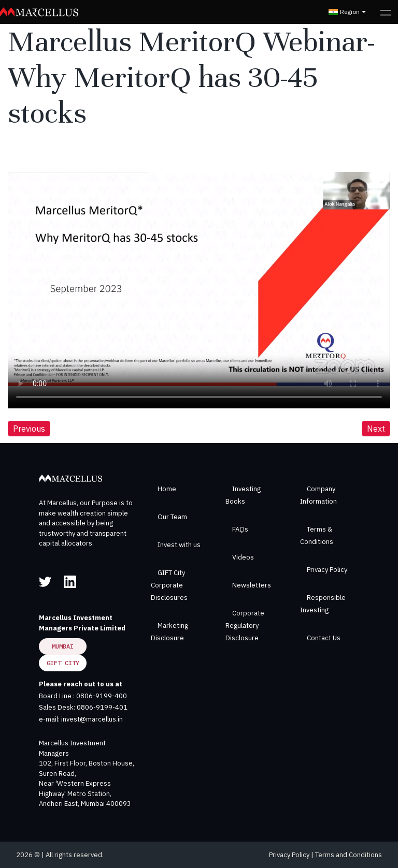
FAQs (240, 529)
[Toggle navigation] (386, 12)
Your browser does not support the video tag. (199, 279)
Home (167, 489)
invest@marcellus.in (92, 719)
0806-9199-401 (102, 707)
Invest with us (179, 545)
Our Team (172, 517)
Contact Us (324, 638)
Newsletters (252, 585)
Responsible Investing (323, 604)
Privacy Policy (327, 570)
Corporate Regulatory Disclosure (245, 626)
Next (376, 429)
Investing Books (243, 495)
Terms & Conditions (317, 535)
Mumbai (63, 646)
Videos (243, 557)
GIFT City (63, 663)
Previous (29, 429)
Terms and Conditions (349, 855)
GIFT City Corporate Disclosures (169, 585)
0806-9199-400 (102, 696)
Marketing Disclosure (169, 632)
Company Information (318, 495)
